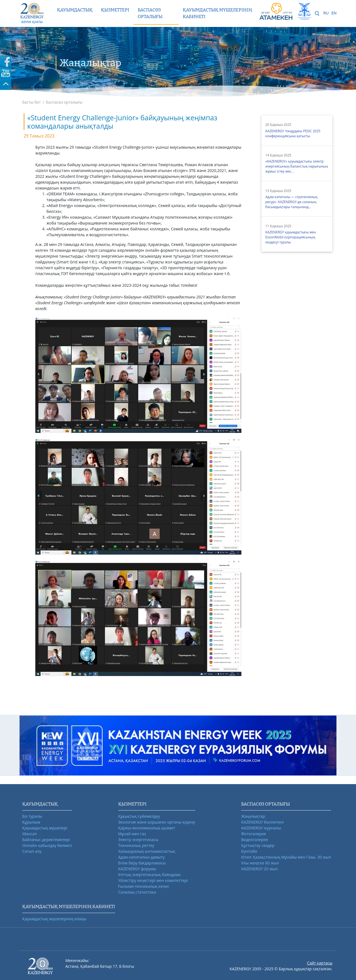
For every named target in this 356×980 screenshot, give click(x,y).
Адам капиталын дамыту (141, 857)
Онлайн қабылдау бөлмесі (47, 845)
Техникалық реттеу (136, 845)
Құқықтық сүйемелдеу (139, 816)
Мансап (29, 834)
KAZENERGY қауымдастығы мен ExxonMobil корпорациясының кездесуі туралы (291, 237)
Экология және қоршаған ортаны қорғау (157, 822)
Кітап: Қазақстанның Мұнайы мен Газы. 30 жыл (286, 857)
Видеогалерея (254, 840)
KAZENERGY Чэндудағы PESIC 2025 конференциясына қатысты (293, 134)
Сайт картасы (320, 963)
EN (334, 13)
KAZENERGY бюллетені (262, 822)
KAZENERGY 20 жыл (259, 869)
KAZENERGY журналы (261, 828)
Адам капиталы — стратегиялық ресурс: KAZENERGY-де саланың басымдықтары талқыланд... (291, 202)
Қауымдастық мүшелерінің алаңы (54, 919)
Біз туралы (32, 816)
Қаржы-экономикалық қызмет (147, 828)
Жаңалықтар (253, 816)
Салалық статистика (137, 892)
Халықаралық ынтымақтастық (147, 851)
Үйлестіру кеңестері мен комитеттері (153, 880)
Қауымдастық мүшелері (45, 828)
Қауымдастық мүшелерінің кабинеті (217, 13)
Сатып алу (32, 851)
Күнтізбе (249, 851)
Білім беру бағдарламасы (142, 863)
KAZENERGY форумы (137, 869)
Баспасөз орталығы (150, 13)
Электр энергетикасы (138, 840)
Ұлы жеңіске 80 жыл (260, 863)
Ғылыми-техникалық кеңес (144, 886)
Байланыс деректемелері (46, 840)
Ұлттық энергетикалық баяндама (149, 875)
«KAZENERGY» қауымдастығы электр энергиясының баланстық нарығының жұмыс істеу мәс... (297, 166)
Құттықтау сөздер (258, 845)
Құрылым (31, 822)
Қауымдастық (75, 10)
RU (326, 13)
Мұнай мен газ (132, 834)
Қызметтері (115, 10)
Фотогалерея (253, 834)
